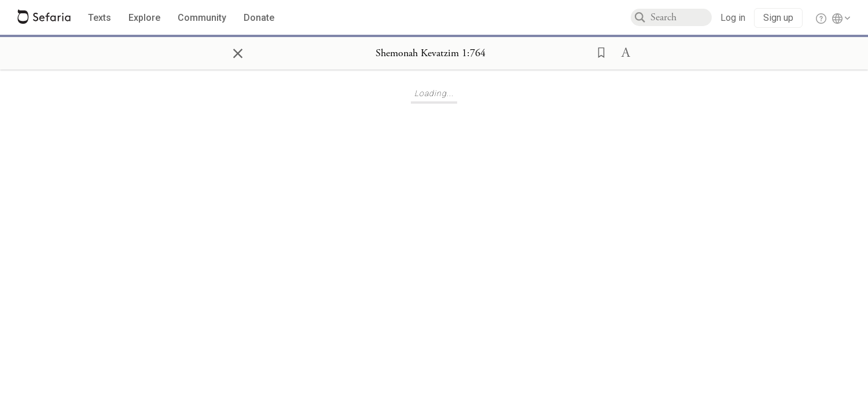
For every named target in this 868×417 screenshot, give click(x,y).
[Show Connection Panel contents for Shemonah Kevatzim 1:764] (431, 53)
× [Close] (238, 52)
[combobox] (681, 17)
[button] (598, 52)
